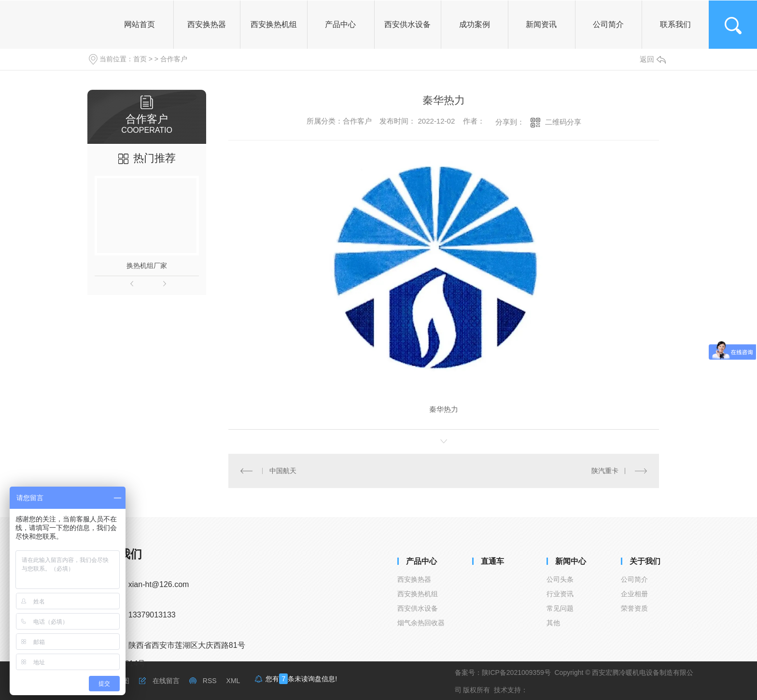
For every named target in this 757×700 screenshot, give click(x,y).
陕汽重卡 (605, 471)
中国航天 (283, 471)
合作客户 (174, 59)
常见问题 (560, 608)
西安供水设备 (418, 608)
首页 (140, 59)
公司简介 (634, 579)
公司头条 (560, 579)
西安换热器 (414, 579)
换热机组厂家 (147, 266)
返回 (653, 59)
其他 (553, 623)
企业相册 (634, 594)
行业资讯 (560, 594)
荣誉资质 (634, 608)
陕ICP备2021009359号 (516, 672)
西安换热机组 (418, 594)
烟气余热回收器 (421, 623)
